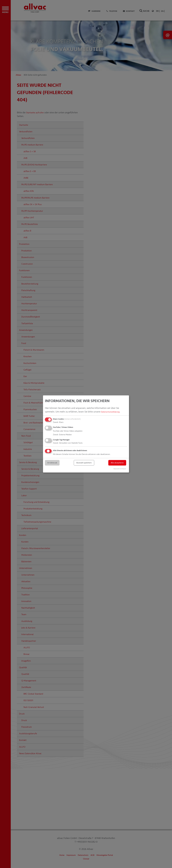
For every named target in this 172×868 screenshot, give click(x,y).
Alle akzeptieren (117, 463)
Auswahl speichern (84, 463)
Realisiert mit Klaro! (120, 469)
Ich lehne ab (52, 463)
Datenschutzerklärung (112, 412)
